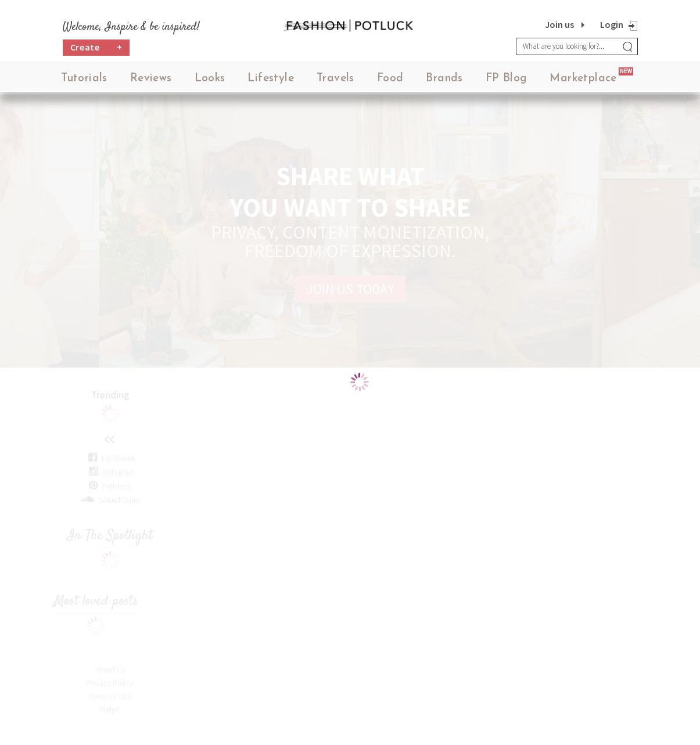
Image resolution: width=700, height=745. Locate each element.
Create (96, 50)
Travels (335, 81)
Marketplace (583, 81)
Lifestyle (271, 81)
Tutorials (84, 81)
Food (390, 81)
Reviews (151, 81)
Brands (444, 81)
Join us (559, 24)
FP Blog (507, 81)
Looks (210, 81)
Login (612, 24)
